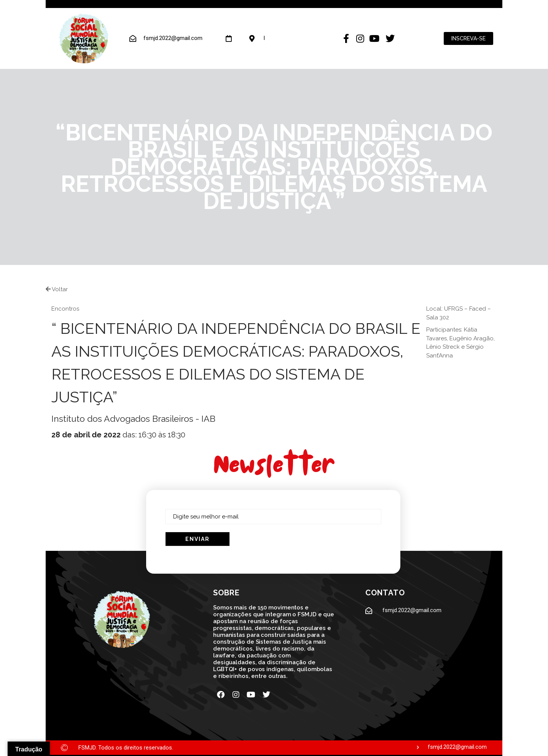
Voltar (57, 289)
